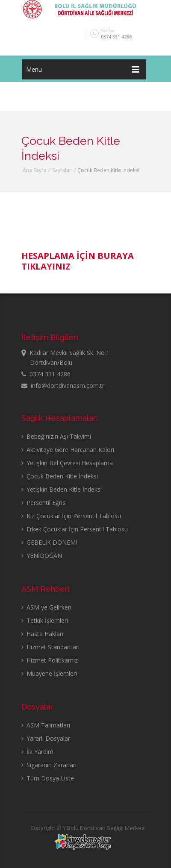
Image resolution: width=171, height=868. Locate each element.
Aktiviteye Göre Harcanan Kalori (68, 450)
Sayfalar (62, 170)
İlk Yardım (37, 752)
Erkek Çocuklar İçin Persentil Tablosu (75, 529)
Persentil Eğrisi (44, 503)
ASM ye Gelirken (46, 607)
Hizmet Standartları (50, 647)
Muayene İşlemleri (49, 673)
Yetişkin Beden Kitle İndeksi (62, 489)
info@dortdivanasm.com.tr (63, 386)
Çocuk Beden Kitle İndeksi (60, 476)
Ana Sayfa (34, 170)
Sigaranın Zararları (49, 765)
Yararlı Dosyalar (46, 738)
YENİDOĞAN (42, 556)
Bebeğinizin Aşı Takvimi (56, 436)
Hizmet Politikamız (50, 660)
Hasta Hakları (42, 634)
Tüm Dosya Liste (48, 778)
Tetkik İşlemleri (45, 620)
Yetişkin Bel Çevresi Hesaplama (67, 463)
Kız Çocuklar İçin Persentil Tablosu (71, 516)
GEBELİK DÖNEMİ (49, 542)
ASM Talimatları (46, 725)
